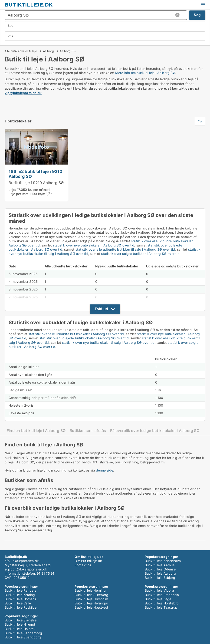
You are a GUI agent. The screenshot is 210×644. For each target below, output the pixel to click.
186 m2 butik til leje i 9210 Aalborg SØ (36, 174)
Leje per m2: (18, 194)
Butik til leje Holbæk (20, 629)
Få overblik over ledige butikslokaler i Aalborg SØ (155, 431)
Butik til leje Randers (20, 590)
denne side (105, 470)
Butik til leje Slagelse (21, 620)
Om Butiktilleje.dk (88, 561)
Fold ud (101, 309)
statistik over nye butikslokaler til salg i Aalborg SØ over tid (108, 342)
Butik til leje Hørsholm (91, 599)
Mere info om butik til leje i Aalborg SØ (145, 73)
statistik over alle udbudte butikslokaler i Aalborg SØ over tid (76, 334)
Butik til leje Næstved (91, 607)
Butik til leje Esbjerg (160, 578)
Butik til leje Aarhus (160, 565)
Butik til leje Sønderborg (23, 633)
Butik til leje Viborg (159, 590)
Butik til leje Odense (160, 569)
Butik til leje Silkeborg (91, 595)
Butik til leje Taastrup (161, 607)
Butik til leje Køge (158, 599)
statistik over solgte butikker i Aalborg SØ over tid (140, 254)
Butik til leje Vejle (18, 603)
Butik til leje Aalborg (160, 573)
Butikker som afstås (88, 431)
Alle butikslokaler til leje (21, 51)
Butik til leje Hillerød (20, 624)
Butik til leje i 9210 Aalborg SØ (36, 183)
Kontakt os (83, 565)
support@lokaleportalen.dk (26, 569)
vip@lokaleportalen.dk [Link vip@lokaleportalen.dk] (23, 93)
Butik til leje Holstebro (162, 603)
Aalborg (48, 51)
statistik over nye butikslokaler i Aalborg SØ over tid (94, 245)
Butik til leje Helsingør (91, 603)
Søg (197, 15)
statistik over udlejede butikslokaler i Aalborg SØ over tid (84, 338)
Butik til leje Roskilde (21, 607)
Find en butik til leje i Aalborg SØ (36, 431)
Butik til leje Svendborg (23, 637)
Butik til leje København (163, 561)
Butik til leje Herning (90, 590)
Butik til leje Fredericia (162, 595)
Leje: (12, 190)
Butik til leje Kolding (20, 595)
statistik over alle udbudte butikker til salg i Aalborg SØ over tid (125, 249)
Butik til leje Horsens (20, 599)
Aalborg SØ (68, 51)
